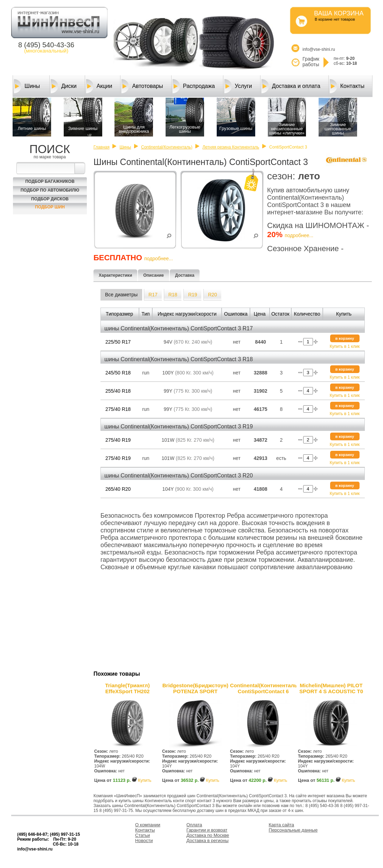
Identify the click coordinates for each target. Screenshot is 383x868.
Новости (144, 841)
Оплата (194, 825)
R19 (193, 295)
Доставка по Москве (208, 835)
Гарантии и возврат (207, 830)
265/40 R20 (118, 489)
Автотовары (142, 86)
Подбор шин (50, 207)
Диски (64, 86)
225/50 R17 (118, 342)
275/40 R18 (118, 409)
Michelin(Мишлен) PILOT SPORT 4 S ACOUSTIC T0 (331, 688)
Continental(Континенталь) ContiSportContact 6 (263, 688)
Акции (99, 86)
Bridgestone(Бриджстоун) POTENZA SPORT (195, 688)
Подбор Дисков (50, 199)
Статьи (142, 835)
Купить (145, 780)
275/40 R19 (118, 440)
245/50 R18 (118, 373)
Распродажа (194, 86)
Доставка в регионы (208, 841)
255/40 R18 (118, 391)
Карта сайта (281, 825)
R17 (153, 295)
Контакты (347, 86)
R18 (173, 295)
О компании (148, 825)
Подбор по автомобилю (50, 190)
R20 (213, 295)
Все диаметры (121, 295)
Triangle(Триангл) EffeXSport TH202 (127, 688)
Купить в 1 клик (345, 346)
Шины (27, 86)
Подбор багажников (50, 181)
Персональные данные (293, 830)
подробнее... (299, 235)
